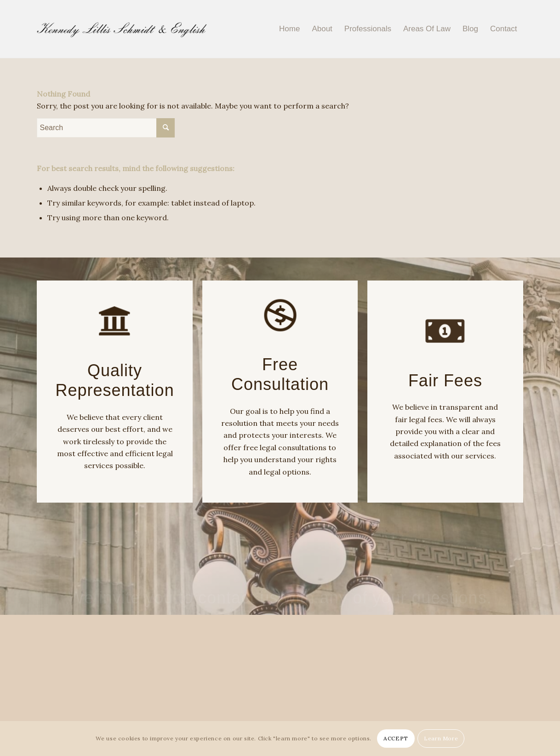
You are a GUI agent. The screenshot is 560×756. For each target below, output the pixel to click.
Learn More (441, 738)
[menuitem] (289, 29)
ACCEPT (396, 738)
